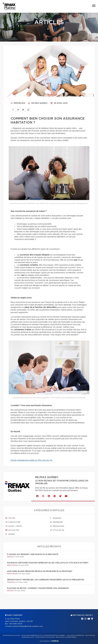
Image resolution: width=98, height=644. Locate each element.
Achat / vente (14, 526)
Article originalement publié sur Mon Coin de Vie (31, 460)
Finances (56, 518)
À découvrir (13, 522)
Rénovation (57, 526)
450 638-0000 (16, 624)
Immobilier (18, 103)
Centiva (54, 641)
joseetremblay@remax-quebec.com (28, 626)
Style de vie (57, 530)
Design (10, 534)
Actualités (12, 530)
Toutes (10, 518)
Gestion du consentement (66, 637)
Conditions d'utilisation (45, 637)
